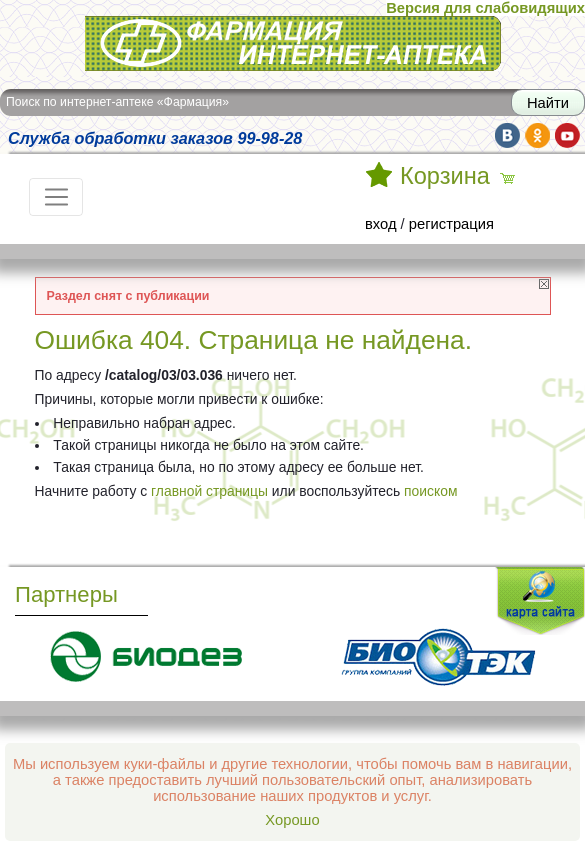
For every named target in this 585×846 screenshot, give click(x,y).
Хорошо (292, 820)
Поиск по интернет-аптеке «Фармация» (117, 102)
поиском (430, 491)
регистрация (451, 224)
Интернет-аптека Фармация (293, 43)
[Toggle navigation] (56, 197)
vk (507, 135)
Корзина (445, 176)
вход (381, 224)
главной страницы (209, 491)
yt (567, 135)
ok (537, 135)
